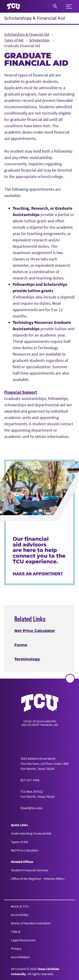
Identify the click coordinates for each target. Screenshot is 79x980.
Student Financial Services (30, 870)
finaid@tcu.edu (31, 808)
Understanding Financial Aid (31, 833)
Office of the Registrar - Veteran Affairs (38, 879)
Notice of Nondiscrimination (31, 923)
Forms (21, 645)
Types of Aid (19, 842)
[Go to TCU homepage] (13, 6)
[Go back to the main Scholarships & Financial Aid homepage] (40, 710)
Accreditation (20, 957)
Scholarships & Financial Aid (35, 18)
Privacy (16, 949)
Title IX (16, 932)
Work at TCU (20, 906)
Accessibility (20, 915)
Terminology (27, 659)
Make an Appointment (38, 574)
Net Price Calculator (35, 631)
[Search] (55, 6)
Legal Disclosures (23, 940)
